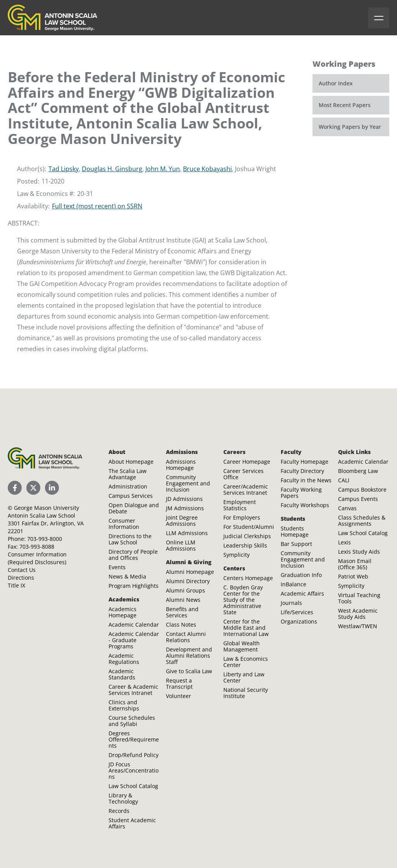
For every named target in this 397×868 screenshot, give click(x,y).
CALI (344, 480)
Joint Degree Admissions (182, 521)
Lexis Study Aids (359, 552)
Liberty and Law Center (244, 677)
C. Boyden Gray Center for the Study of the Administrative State (243, 600)
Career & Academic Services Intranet (133, 690)
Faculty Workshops (305, 505)
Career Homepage (247, 462)
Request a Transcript (179, 683)
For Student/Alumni (249, 527)
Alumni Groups (186, 590)
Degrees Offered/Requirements (134, 739)
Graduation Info (301, 575)
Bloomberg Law (358, 471)
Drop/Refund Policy (134, 755)
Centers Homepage (248, 578)
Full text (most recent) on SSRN (97, 206)
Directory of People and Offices (133, 555)
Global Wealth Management (242, 646)
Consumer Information (124, 524)
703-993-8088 (37, 547)
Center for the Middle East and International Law (246, 628)
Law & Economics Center (246, 662)
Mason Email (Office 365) (355, 564)
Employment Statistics (240, 505)
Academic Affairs (302, 593)
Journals (291, 603)
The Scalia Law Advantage (128, 474)
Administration (128, 486)
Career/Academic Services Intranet (246, 489)
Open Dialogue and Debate (134, 508)
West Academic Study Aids (358, 614)
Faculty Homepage (305, 462)
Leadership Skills (245, 545)
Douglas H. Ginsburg (112, 169)
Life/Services (297, 612)
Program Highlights (134, 586)
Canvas (347, 508)
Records (119, 811)
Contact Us (22, 570)
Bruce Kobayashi (207, 169)
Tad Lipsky (64, 169)
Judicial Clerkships (247, 536)
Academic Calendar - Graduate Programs (134, 640)
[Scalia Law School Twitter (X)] (33, 488)
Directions (21, 578)
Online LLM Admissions (181, 545)
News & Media (127, 576)
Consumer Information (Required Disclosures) (37, 558)
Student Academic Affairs (132, 823)
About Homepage (131, 462)
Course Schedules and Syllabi (132, 721)
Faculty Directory (302, 471)
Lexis (344, 542)
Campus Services (131, 496)
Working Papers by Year (350, 127)
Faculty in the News (306, 480)
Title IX (16, 585)
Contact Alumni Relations (186, 637)
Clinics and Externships (124, 705)
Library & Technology (123, 798)
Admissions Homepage (181, 465)
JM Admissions (185, 508)
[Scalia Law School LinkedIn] (52, 488)
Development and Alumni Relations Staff (189, 656)
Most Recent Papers (345, 105)
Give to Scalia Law (189, 671)
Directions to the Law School (130, 539)
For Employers (242, 517)
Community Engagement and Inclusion (188, 483)
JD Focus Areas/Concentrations (134, 770)
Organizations (299, 621)
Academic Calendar (134, 625)
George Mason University (47, 508)
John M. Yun (163, 169)
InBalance (293, 584)
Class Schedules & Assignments (362, 521)
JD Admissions (184, 499)
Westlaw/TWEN (358, 626)
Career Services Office (243, 474)
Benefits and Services (182, 612)
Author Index (336, 83)
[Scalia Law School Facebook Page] (15, 488)
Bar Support (296, 544)
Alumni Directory (188, 581)
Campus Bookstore (362, 489)
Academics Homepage (123, 612)
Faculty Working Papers (301, 493)
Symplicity (236, 555)
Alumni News (183, 600)
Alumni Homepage (190, 572)
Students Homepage (295, 531)
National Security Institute (246, 693)
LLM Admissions (187, 533)
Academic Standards (122, 674)
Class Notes (181, 625)
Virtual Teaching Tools (359, 598)
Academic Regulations (124, 659)
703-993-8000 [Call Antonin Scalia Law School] (45, 539)
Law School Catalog (133, 786)
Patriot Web (353, 576)
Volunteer (179, 696)
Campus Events (358, 499)
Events (117, 567)
